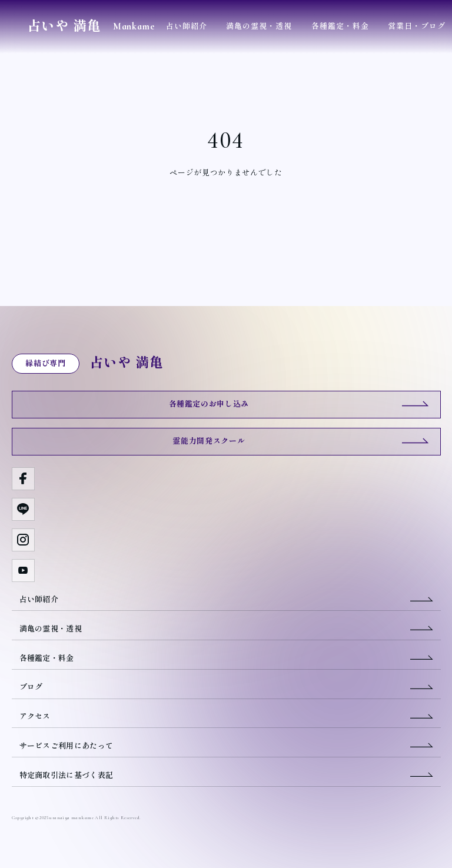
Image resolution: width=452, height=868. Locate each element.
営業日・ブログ (417, 26)
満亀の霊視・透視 (259, 26)
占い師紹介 (187, 26)
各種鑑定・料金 (340, 26)
